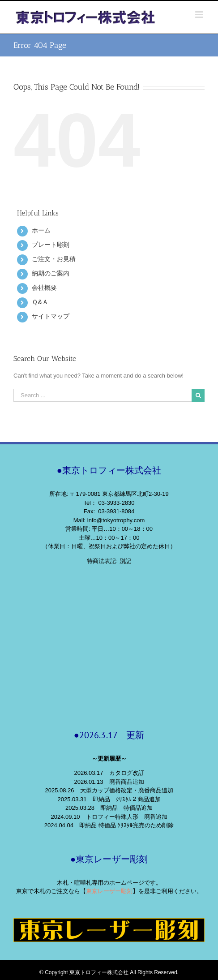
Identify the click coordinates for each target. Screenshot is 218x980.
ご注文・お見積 (54, 259)
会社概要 (44, 288)
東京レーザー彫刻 (109, 891)
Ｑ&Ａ (40, 302)
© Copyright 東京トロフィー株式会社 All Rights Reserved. (109, 972)
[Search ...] (103, 395)
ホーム (41, 230)
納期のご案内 (51, 273)
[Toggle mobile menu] (200, 15)
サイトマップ (51, 316)
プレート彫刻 (51, 245)
